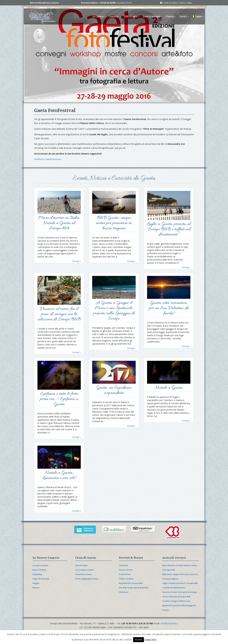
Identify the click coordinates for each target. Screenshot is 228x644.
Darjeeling (37, 574)
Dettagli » (76, 261)
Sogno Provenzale (41, 579)
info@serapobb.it (169, 623)
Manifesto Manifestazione (48, 159)
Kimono (36, 588)
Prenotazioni (125, 574)
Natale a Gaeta (169, 388)
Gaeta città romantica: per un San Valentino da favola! (169, 308)
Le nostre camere (40, 565)
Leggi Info (150, 639)
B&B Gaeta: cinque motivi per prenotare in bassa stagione (114, 223)
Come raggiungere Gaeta (87, 579)
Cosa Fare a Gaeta (83, 574)
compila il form (125, 3)
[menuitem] (98, 17)
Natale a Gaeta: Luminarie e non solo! (59, 476)
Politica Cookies (126, 579)
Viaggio (36, 583)
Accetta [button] (139, 640)
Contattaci (124, 592)
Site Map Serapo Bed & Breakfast (134, 588)
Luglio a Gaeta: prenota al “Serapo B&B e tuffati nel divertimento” (169, 230)
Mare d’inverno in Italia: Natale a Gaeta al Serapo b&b (59, 223)
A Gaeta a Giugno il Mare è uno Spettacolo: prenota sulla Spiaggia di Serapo (114, 311)
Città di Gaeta (81, 565)
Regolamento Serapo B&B (131, 583)
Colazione (123, 565)
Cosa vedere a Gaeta (85, 570)
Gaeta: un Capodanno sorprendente (114, 391)
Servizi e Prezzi (126, 570)
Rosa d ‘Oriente (39, 570)
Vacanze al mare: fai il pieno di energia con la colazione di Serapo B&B (59, 314)
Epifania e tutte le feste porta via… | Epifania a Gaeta (59, 399)
